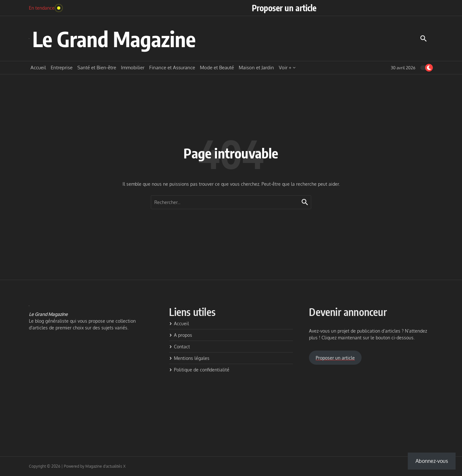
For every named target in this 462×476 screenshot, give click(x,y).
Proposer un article (284, 8)
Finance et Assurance (172, 68)
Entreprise (62, 68)
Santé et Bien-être (97, 68)
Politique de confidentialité (199, 370)
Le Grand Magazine (114, 39)
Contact (180, 347)
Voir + (287, 68)
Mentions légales (189, 358)
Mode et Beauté (217, 68)
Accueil (38, 68)
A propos (181, 335)
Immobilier (133, 68)
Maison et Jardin (256, 68)
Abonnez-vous (432, 461)
